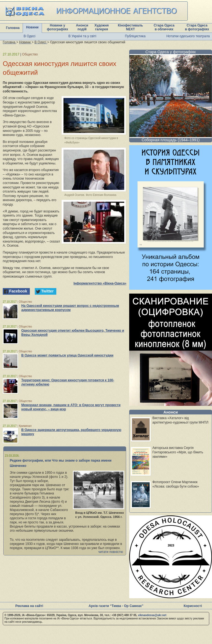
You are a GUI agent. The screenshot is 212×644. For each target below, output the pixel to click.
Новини (32, 27)
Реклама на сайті (29, 606)
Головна (13, 28)
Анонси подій (82, 27)
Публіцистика (135, 36)
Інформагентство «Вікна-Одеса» (100, 283)
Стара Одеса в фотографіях (197, 27)
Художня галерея (102, 27)
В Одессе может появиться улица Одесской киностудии (67, 355)
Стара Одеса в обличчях (164, 27)
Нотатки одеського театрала (188, 36)
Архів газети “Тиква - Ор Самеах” (116, 606)
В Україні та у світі (82, 36)
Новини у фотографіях (58, 27)
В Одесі (29, 36)
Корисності (193, 606)
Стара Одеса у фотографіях (171, 52)
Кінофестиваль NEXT (130, 27)
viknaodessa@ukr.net (152, 615)
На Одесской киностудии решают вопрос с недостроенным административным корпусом (70, 308)
